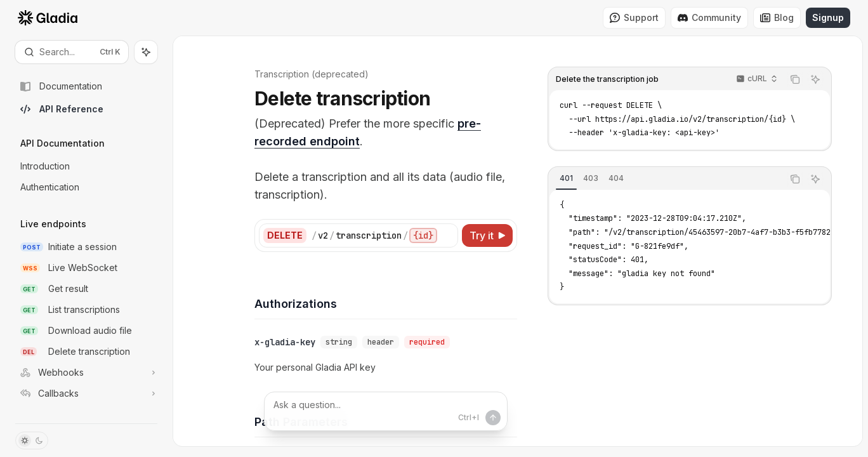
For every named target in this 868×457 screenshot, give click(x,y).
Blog (777, 17)
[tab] (567, 178)
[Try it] (488, 235)
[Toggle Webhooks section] (86, 373)
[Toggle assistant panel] (146, 52)
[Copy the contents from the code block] (796, 79)
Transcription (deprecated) (311, 74)
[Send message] (493, 418)
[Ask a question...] (386, 411)
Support (634, 17)
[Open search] (72, 52)
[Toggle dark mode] (32, 440)
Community (709, 17)
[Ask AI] (816, 79)
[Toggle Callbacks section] (86, 394)
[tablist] (666, 179)
